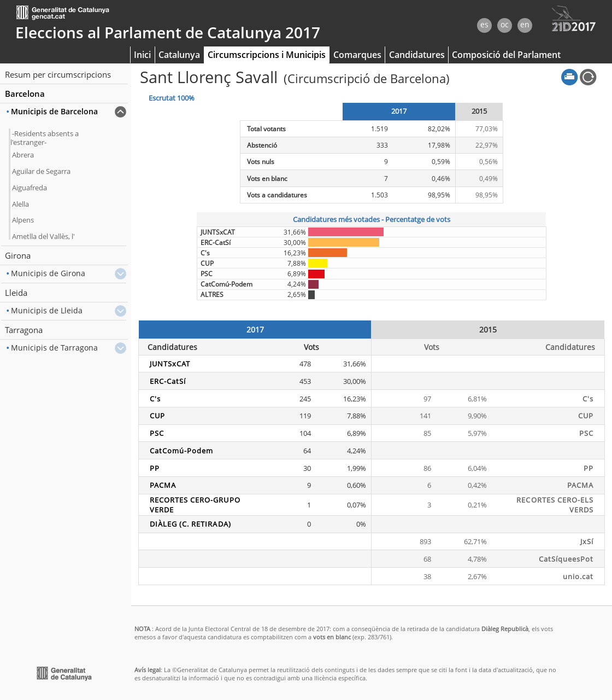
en (525, 24)
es (484, 24)
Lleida (16, 293)
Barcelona (25, 94)
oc (505, 24)
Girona (18, 255)
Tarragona (24, 330)
